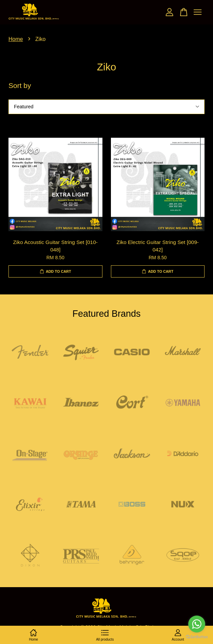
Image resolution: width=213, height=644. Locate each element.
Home (16, 39)
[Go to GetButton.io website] (197, 637)
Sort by (20, 85)
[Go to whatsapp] (197, 624)
